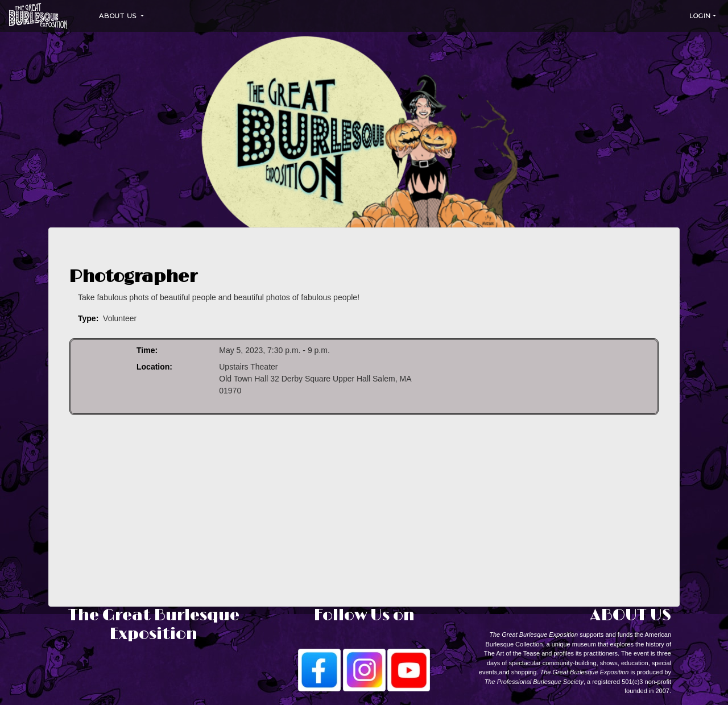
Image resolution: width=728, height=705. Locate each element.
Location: (154, 367)
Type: (88, 318)
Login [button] (700, 16)
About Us (119, 16)
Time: (147, 350)
